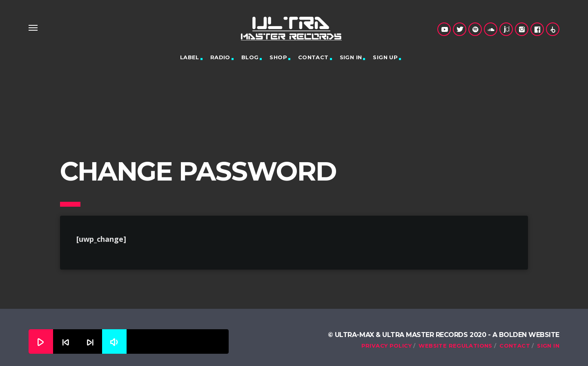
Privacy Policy (386, 346)
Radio (220, 57)
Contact (313, 57)
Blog (250, 57)
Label (190, 57)
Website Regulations (455, 346)
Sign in (351, 57)
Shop (278, 57)
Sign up (385, 57)
